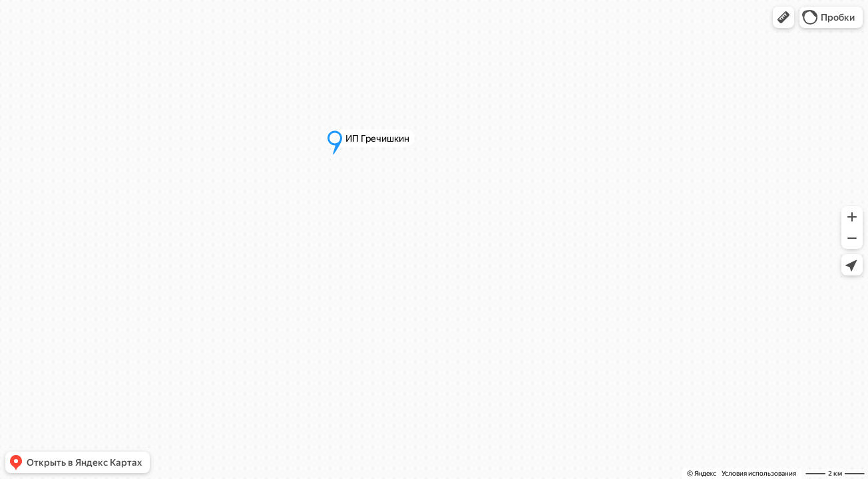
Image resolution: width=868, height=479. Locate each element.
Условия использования (759, 473)
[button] (783, 17)
